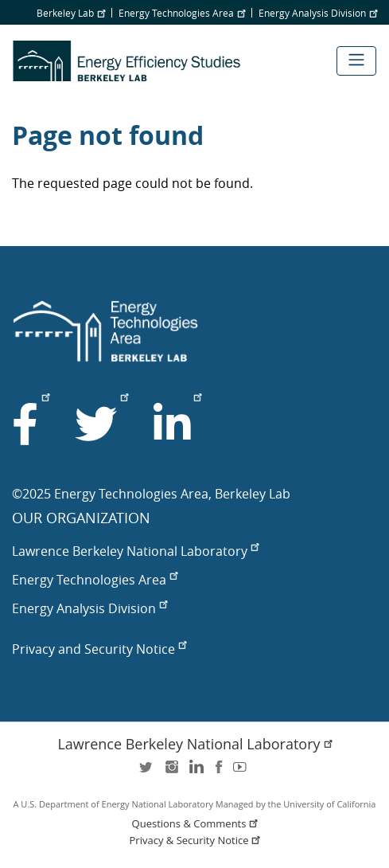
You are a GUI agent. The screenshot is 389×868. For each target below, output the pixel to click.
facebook (219, 772)
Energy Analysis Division (318, 13)
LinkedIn (195, 772)
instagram (171, 772)
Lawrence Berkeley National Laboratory (135, 551)
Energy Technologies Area (182, 13)
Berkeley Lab (71, 13)
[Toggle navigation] (356, 61)
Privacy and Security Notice (99, 649)
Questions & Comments (196, 824)
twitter (147, 772)
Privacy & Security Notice (196, 841)
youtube (243, 772)
